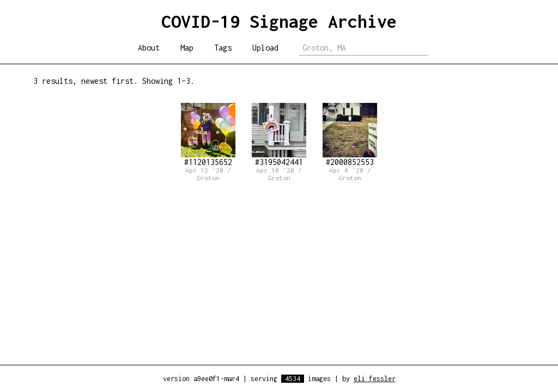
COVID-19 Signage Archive (279, 21)
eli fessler (375, 379)
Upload (265, 48)
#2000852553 (350, 135)
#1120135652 (208, 135)
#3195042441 (279, 135)
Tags (223, 48)
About (149, 48)
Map (187, 48)
